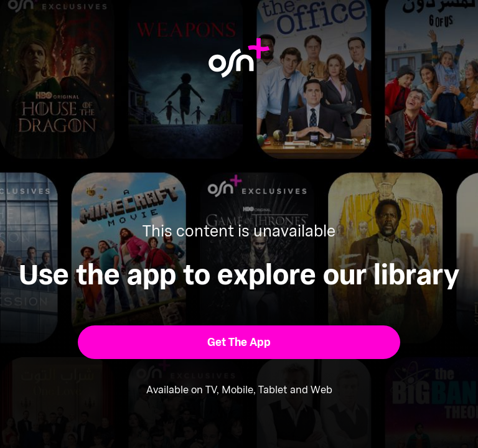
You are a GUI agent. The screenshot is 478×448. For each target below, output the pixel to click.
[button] (239, 342)
